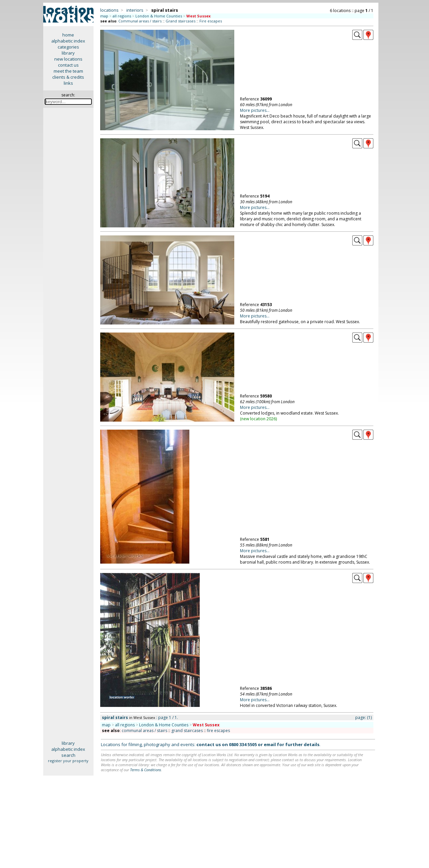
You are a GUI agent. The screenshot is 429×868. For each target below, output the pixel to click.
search (68, 755)
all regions (122, 16)
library (68, 53)
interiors (135, 10)
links (68, 83)
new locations (68, 59)
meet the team (68, 71)
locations (109, 10)
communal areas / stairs (144, 731)
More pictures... (255, 110)
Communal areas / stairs (140, 21)
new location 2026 (259, 419)
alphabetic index (68, 41)
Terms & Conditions (146, 770)
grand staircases (187, 731)
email (270, 744)
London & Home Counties (159, 16)
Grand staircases (180, 21)
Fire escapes (211, 21)
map (104, 16)
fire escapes (218, 731)
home (68, 35)
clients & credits (68, 77)
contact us (68, 65)
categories (68, 47)
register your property (68, 761)
